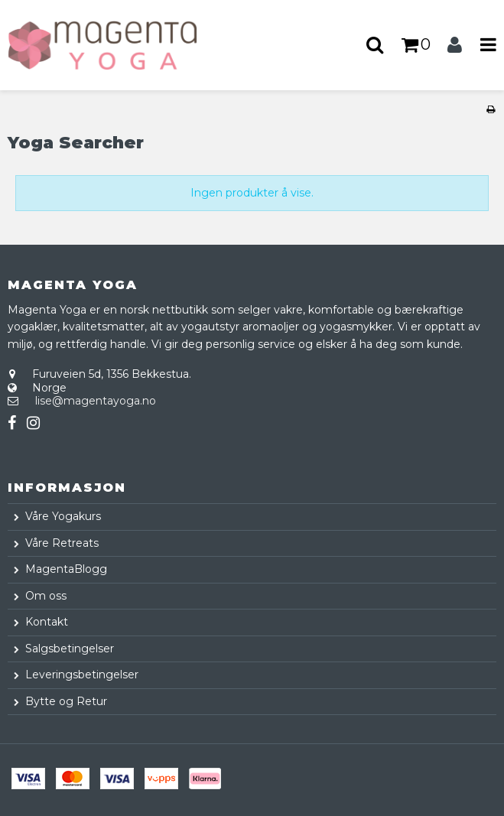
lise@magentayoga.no (96, 401)
